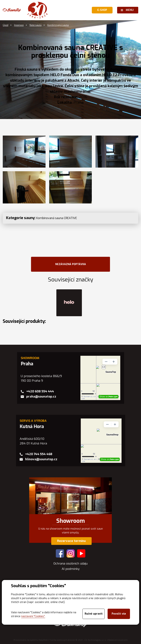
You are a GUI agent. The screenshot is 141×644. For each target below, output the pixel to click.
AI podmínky (71, 569)
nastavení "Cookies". (33, 616)
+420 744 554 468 (39, 454)
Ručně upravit (94, 614)
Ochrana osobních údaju (70, 564)
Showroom (71, 521)
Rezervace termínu (71, 541)
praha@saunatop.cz (41, 396)
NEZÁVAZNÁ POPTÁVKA (71, 264)
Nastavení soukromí (118, 640)
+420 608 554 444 (40, 391)
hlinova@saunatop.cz (41, 459)
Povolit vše (119, 614)
